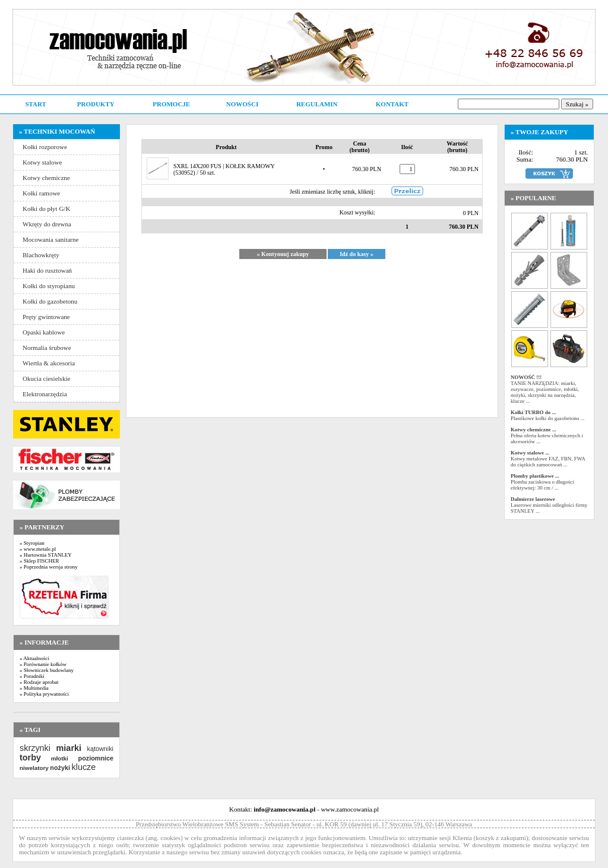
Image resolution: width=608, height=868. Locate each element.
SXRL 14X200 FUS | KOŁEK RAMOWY (224, 166)
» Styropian (32, 543)
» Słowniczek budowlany (47, 670)
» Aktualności (34, 658)
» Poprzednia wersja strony (49, 567)
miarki (69, 748)
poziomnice (96, 758)
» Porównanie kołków (43, 664)
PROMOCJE (171, 104)
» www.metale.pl (38, 549)
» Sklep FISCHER (39, 561)
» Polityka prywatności (44, 694)
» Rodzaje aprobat (39, 682)
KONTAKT (392, 104)
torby (30, 757)
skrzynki (35, 748)
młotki (60, 758)
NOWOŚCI (242, 104)
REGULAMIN (317, 104)
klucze (83, 767)
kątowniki (100, 749)
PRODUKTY (96, 104)
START (35, 104)
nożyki (60, 768)
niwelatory (34, 768)
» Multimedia (34, 688)
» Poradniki (32, 676)
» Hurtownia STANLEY (46, 555)
